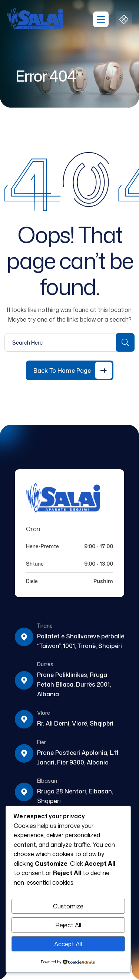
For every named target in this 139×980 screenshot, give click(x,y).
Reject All (68, 925)
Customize (68, 906)
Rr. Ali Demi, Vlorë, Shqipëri (75, 723)
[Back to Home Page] (70, 370)
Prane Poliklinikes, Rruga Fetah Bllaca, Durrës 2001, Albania (74, 684)
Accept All (68, 944)
